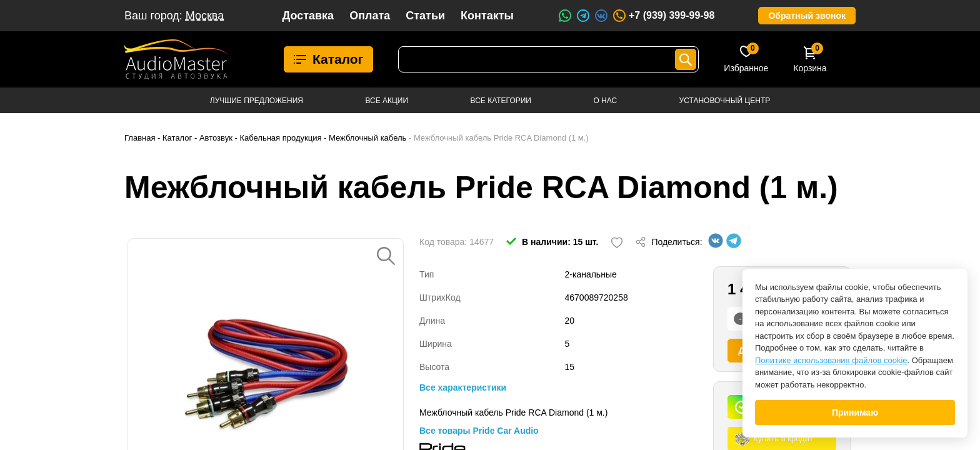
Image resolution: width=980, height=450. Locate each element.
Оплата (370, 16)
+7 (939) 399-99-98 (663, 16)
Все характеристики (463, 387)
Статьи (425, 16)
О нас (605, 101)
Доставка (308, 16)
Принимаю (855, 412)
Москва (205, 16)
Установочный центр (725, 101)
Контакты (487, 16)
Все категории (501, 101)
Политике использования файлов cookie (831, 360)
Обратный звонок (807, 16)
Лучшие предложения (257, 101)
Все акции (387, 101)
